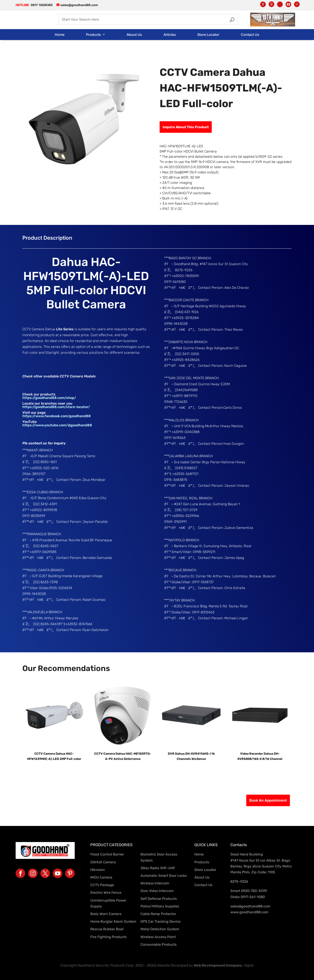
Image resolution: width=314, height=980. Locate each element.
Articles (170, 35)
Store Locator (208, 35)
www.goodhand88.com (249, 912)
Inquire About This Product (186, 127)
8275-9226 (239, 881)
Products (93, 35)
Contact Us (250, 35)
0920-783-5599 (254, 891)
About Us (134, 35)
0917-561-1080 (253, 897)
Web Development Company (218, 965)
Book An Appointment (268, 800)
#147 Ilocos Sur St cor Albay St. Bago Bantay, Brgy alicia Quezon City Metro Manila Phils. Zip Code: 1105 (261, 866)
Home (60, 35)
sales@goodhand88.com (250, 906)
